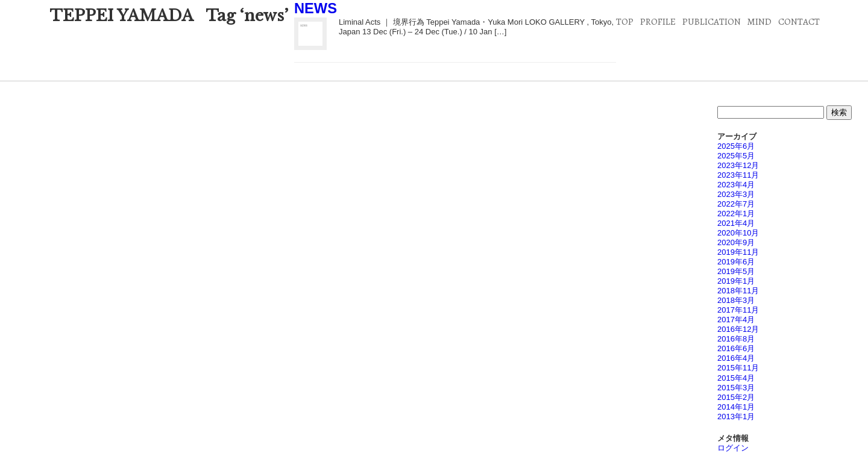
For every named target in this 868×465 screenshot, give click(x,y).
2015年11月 (738, 368)
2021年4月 (736, 223)
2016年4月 (736, 358)
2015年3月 (736, 388)
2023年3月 (736, 194)
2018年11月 (738, 291)
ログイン (733, 448)
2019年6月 (736, 262)
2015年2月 (736, 397)
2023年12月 (738, 165)
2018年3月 (736, 300)
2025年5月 (736, 156)
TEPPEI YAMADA (121, 16)
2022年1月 (736, 214)
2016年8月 (736, 339)
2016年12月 (738, 329)
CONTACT (799, 21)
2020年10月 (738, 233)
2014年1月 (736, 407)
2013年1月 (736, 417)
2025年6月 (736, 146)
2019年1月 (736, 281)
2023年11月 (738, 175)
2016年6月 (736, 348)
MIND (759, 21)
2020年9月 (736, 242)
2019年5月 (736, 271)
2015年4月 (736, 378)
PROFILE (658, 21)
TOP (625, 21)
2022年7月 (736, 204)
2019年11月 (738, 252)
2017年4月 (736, 320)
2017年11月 (738, 310)
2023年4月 (736, 185)
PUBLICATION (712, 21)
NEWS (316, 8)
